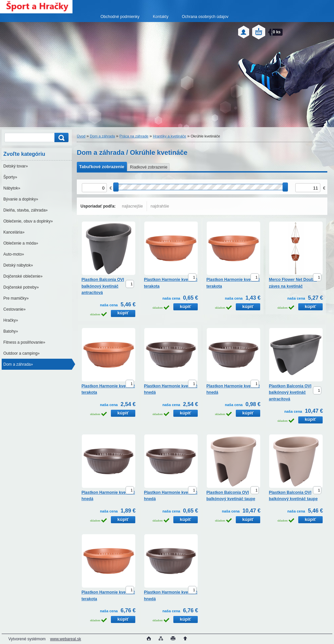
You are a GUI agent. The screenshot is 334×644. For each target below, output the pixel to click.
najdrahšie (160, 206)
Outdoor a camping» (22, 353)
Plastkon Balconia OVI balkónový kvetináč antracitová (103, 286)
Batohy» (11, 331)
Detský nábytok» (18, 265)
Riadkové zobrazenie (149, 167)
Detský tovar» (16, 166)
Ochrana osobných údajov (205, 17)
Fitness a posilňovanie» (24, 342)
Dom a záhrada (102, 136)
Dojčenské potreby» (21, 287)
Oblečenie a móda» (21, 243)
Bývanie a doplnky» (21, 199)
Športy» (10, 177)
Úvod (81, 136)
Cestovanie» (15, 309)
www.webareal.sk (66, 639)
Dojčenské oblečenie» (23, 276)
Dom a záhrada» (18, 364)
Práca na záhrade (134, 136)
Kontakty (161, 17)
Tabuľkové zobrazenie (102, 167)
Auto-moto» (14, 254)
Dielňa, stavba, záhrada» (26, 210)
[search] (60, 138)
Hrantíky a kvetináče (170, 136)
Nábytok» (12, 188)
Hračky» (11, 320)
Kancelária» (14, 232)
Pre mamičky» (16, 298)
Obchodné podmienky (120, 17)
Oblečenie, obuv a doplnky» (28, 221)
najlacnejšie (132, 206)
